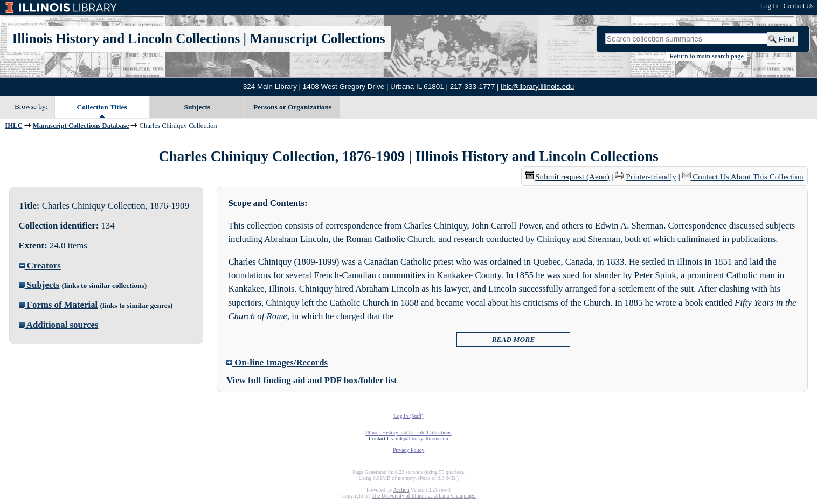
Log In (770, 6)
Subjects (198, 107)
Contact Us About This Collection (748, 177)
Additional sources (59, 325)
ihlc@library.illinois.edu (537, 87)
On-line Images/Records (277, 363)
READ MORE (514, 339)
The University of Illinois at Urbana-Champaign (424, 496)
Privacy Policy (409, 450)
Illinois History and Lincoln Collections (126, 39)
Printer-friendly (651, 177)
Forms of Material (58, 305)
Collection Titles (102, 107)
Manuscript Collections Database (81, 126)
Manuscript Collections (317, 39)
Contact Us (798, 6)
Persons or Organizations (292, 107)
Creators (40, 265)
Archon (401, 490)
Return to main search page (707, 56)
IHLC (13, 126)
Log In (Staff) (408, 416)
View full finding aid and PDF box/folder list (312, 380)
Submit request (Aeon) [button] (567, 177)
